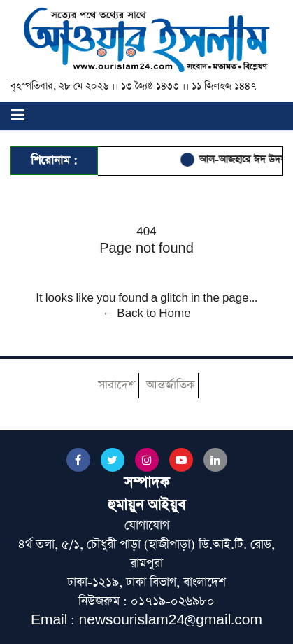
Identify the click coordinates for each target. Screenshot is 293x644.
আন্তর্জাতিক (170, 385)
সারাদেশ (116, 385)
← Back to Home (146, 314)
